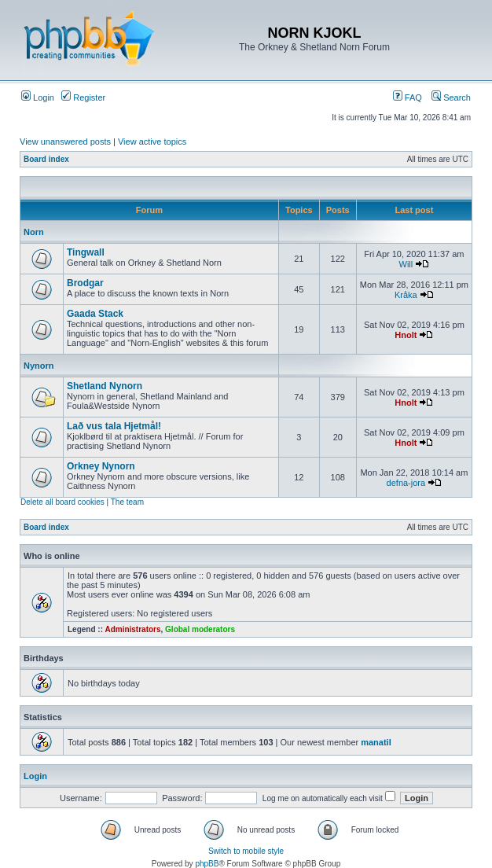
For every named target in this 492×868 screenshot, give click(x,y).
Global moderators (200, 629)
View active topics (152, 142)
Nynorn (39, 366)
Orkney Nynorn (101, 466)
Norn (34, 232)
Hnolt (406, 335)
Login (38, 97)
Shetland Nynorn (105, 386)
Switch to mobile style (246, 851)
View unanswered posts (65, 142)
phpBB (207, 864)
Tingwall (86, 252)
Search (451, 97)
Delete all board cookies (62, 502)
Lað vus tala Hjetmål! (114, 426)
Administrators (132, 629)
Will (406, 264)
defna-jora (406, 483)
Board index (46, 159)
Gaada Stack (95, 314)
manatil (376, 742)
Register (83, 97)
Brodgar (85, 283)
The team (127, 502)
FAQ (408, 97)
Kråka (406, 295)
